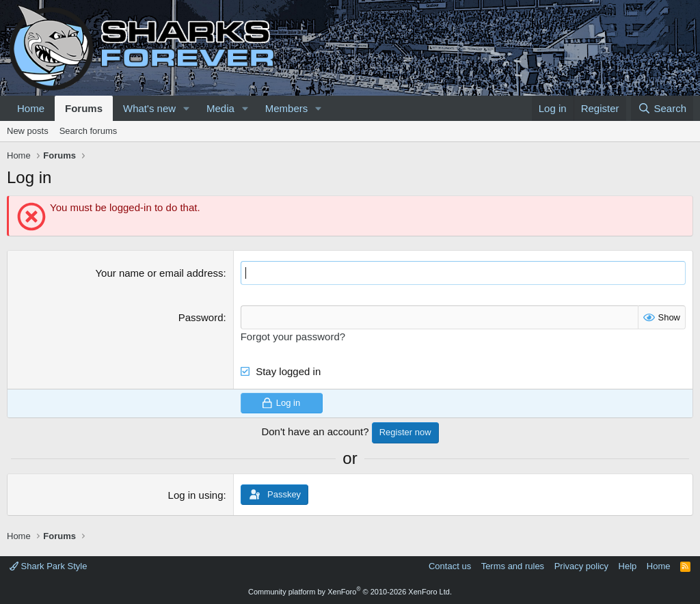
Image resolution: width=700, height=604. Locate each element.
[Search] (662, 108)
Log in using (196, 495)
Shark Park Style (48, 566)
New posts (28, 131)
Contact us (450, 566)
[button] (187, 108)
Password (201, 317)
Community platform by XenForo (350, 592)
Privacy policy (581, 566)
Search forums (89, 131)
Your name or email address (159, 273)
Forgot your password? (293, 337)
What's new (149, 108)
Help (628, 566)
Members (287, 108)
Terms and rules (513, 566)
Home (31, 108)
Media (220, 108)
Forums (84, 108)
